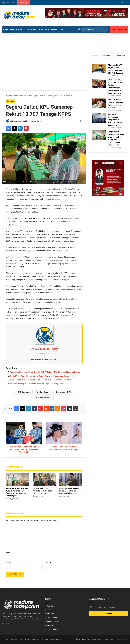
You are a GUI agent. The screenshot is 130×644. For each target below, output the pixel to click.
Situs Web (49, 563)
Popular (107, 56)
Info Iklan (50, 614)
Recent (94, 56)
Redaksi (50, 625)
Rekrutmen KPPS (63, 392)
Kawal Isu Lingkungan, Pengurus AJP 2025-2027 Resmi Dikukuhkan (115, 120)
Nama (8, 552)
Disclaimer (51, 606)
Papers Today (57, 30)
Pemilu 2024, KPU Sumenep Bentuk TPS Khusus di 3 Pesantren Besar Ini (41, 380)
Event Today (30, 30)
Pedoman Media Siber (55, 621)
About (100, 639)
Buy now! (124, 639)
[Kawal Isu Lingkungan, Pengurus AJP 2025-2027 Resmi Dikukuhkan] (99, 118)
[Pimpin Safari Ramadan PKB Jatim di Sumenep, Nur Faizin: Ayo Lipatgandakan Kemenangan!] (17, 480)
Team (106, 639)
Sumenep (29, 96)
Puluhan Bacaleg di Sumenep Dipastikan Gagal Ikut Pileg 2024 (36, 384)
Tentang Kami (52, 629)
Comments (120, 56)
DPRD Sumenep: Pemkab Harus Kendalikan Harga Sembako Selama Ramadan (70, 491)
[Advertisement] (65, 41)
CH (59, 639)
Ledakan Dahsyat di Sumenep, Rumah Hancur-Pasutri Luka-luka (43, 491)
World (112, 639)
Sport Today (43, 30)
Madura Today (16, 30)
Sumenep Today (44, 397)
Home (5, 30)
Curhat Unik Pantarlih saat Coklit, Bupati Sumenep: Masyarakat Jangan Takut (43, 376)
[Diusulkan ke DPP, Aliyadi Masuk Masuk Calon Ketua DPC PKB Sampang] (99, 69)
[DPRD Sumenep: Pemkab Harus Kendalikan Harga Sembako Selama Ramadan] (71, 480)
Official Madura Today (18, 121)
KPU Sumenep (24, 392)
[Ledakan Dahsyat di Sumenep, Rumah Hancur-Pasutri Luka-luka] (44, 480)
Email (8, 563)
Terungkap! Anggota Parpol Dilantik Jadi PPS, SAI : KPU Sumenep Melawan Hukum (45, 372)
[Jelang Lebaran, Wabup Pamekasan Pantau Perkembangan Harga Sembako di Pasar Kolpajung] (99, 83)
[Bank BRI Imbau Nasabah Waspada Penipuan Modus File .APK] (99, 103)
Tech (117, 639)
